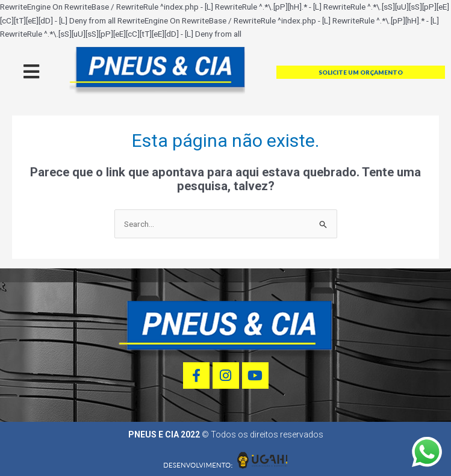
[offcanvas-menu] (31, 72)
